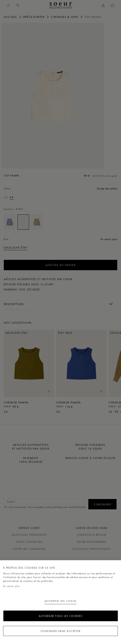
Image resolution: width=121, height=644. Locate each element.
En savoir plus (11, 586)
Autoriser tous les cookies (60, 616)
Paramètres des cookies (61, 601)
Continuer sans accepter (61, 631)
